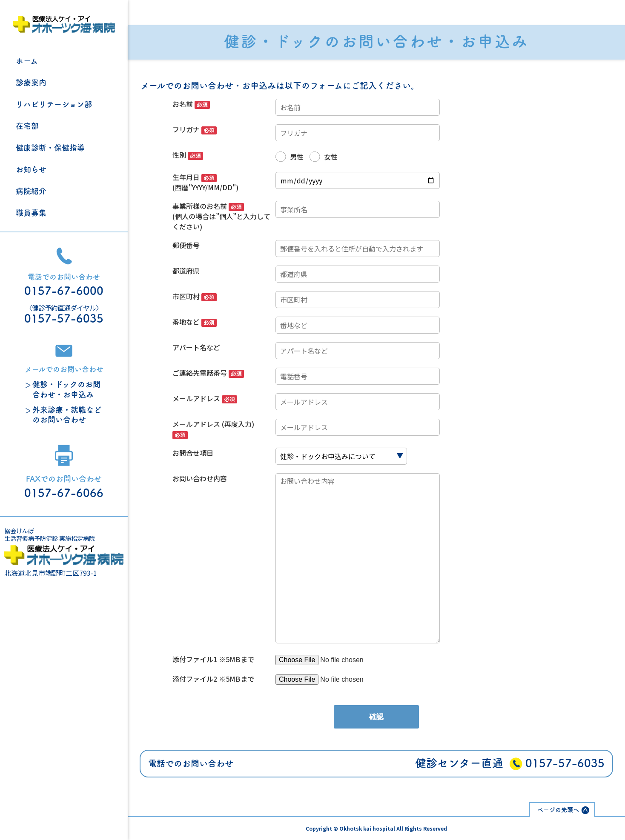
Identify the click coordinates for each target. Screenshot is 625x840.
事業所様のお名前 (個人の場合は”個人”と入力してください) (221, 216)
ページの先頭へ (558, 810)
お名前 (191, 104)
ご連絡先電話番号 (208, 373)
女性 (331, 157)
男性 (297, 157)
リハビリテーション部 (54, 104)
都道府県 (186, 271)
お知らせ (31, 169)
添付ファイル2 (196, 679)
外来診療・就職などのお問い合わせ (67, 415)
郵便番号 (186, 245)
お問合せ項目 (193, 453)
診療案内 (31, 83)
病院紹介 (31, 191)
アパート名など (196, 347)
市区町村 (195, 296)
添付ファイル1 (196, 659)
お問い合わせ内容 (200, 478)
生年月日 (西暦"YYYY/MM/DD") (205, 182)
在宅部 (27, 126)
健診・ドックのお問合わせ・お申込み (66, 389)
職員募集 (31, 213)
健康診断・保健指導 (50, 148)
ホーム (27, 61)
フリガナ (195, 129)
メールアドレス (205, 398)
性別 (188, 155)
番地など (195, 322)
